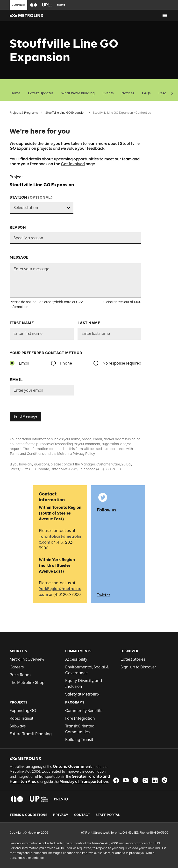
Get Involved (73, 164)
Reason (18, 227)
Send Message (25, 416)
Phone (66, 363)
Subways (18, 726)
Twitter (103, 595)
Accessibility (76, 659)
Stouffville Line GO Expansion (65, 113)
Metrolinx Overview (27, 659)
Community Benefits (84, 711)
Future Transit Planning (31, 734)
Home (15, 93)
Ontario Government (72, 767)
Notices (128, 93)
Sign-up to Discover (138, 667)
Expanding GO (23, 711)
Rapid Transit (21, 718)
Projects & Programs (24, 113)
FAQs (146, 93)
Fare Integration (80, 718)
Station (31, 197)
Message (19, 257)
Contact (82, 815)
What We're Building (78, 93)
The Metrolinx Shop (27, 683)
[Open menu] (165, 15)
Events (108, 93)
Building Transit (79, 740)
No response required (122, 363)
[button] (34, 5)
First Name (22, 323)
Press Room (20, 675)
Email (24, 363)
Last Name (89, 323)
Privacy (61, 815)
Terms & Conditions (28, 815)
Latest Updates (41, 93)
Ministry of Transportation (84, 782)
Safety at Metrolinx (82, 694)
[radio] (12, 363)
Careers (17, 667)
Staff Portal (108, 815)
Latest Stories (133, 659)
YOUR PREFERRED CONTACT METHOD (46, 353)
